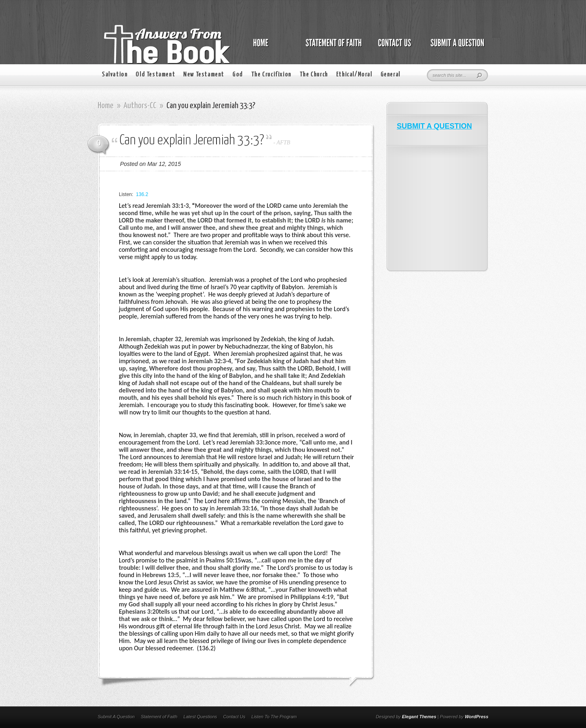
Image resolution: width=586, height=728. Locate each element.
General (390, 75)
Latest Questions (200, 717)
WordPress (477, 717)
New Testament (204, 75)
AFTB (283, 143)
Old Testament (155, 75)
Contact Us (234, 717)
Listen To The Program (274, 717)
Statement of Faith (159, 717)
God (238, 75)
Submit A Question (116, 717)
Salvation (115, 75)
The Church (314, 75)
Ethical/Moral (354, 75)
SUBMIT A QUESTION (434, 126)
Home (106, 106)
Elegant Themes (419, 717)
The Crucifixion (271, 75)
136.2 (142, 194)
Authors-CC (140, 106)
